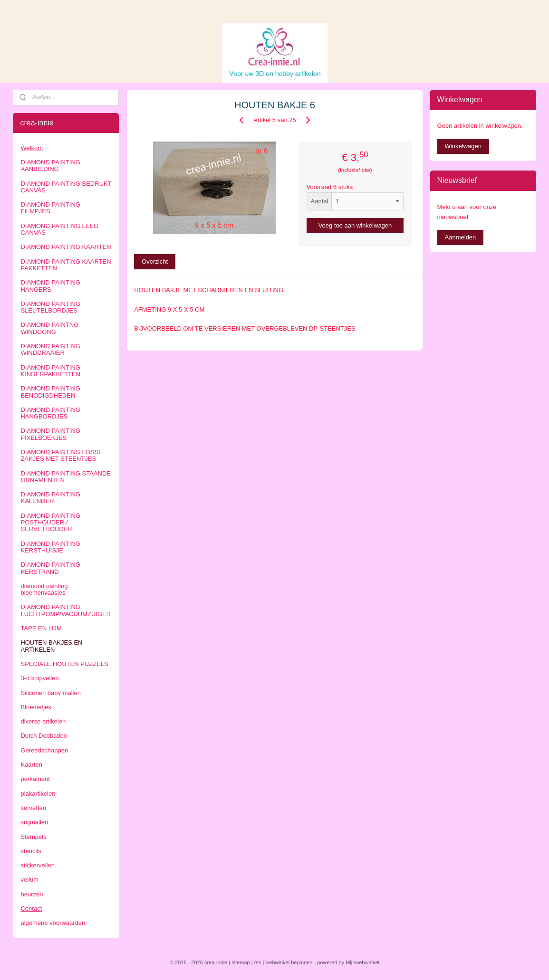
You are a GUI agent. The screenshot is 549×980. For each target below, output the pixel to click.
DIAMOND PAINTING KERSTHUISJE (50, 547)
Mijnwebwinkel (362, 962)
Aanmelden (461, 237)
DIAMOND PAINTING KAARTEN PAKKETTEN (66, 265)
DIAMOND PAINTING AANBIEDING (50, 166)
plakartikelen (38, 794)
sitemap (241, 962)
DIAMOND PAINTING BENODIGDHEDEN (50, 392)
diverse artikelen (43, 721)
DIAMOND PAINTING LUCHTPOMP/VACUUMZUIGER (66, 610)
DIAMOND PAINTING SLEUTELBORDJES (50, 307)
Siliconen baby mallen (50, 693)
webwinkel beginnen (289, 962)
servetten (33, 808)
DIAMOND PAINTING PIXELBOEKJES (50, 434)
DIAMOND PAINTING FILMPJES (50, 208)
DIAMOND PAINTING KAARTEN (66, 247)
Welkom (32, 148)
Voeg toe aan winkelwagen (355, 225)
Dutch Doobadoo (44, 736)
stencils (31, 851)
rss (258, 962)
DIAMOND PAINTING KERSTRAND (50, 568)
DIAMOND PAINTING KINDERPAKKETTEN (50, 371)
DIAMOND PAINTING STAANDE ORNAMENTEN (65, 477)
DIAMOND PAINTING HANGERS (50, 286)
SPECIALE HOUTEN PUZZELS (64, 664)
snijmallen (34, 822)
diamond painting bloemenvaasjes (44, 589)
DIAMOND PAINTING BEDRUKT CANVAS (66, 187)
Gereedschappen (44, 750)
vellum (29, 880)
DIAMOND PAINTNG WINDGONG (49, 328)
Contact (31, 909)
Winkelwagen (463, 146)
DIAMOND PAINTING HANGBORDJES (50, 413)
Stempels (33, 837)
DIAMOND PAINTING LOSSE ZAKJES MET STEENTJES (61, 455)
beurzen (32, 894)
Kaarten (31, 765)
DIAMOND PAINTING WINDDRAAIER (50, 349)
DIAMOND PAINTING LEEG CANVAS (59, 229)
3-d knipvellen (39, 678)
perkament (35, 779)
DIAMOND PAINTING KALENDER (50, 498)
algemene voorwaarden (53, 923)
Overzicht (155, 262)
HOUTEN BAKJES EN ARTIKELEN (51, 646)
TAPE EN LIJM (41, 628)
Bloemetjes (36, 707)
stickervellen (38, 865)
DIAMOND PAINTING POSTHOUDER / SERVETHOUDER (50, 523)
